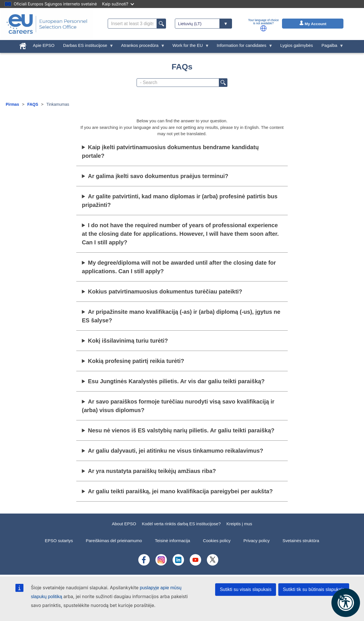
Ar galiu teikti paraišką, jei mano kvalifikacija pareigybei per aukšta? (180, 491)
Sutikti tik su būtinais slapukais (314, 589)
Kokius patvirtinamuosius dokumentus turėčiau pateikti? (165, 291)
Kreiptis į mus (239, 524)
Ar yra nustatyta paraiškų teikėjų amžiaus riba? (152, 471)
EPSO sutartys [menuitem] (59, 541)
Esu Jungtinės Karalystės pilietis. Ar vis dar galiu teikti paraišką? (176, 381)
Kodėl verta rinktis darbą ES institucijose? (181, 524)
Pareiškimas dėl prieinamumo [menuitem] (114, 541)
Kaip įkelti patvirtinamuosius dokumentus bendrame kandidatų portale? (170, 151)
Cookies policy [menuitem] (217, 541)
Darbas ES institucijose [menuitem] (86, 47)
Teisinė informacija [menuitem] (172, 541)
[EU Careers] (47, 24)
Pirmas (12, 104)
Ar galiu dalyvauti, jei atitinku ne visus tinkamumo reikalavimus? (176, 451)
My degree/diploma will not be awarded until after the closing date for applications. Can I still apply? (179, 267)
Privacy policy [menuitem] (257, 541)
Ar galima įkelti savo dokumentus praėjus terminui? (158, 176)
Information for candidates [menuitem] (243, 47)
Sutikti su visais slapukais (246, 589)
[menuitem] (23, 45)
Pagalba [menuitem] (330, 47)
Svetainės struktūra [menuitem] (301, 541)
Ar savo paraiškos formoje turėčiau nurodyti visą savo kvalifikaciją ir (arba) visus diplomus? (178, 406)
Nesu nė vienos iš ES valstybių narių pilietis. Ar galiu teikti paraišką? (181, 430)
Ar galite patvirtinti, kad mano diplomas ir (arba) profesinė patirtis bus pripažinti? (180, 201)
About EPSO (124, 524)
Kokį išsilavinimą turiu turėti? (128, 341)
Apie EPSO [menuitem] (44, 45)
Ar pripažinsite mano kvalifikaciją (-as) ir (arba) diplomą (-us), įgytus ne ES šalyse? (181, 316)
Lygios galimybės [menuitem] (297, 45)
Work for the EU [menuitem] (189, 47)
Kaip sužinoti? (118, 4)
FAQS (33, 104)
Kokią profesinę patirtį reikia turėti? (136, 361)
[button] (263, 28)
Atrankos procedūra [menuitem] (141, 47)
